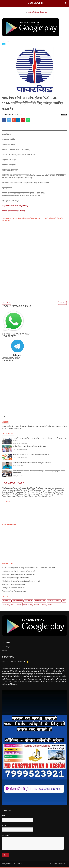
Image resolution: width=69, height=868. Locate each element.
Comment (64, 115)
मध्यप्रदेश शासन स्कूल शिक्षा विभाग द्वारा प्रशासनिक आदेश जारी (19, 572)
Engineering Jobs (40, 602)
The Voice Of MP (35, 3)
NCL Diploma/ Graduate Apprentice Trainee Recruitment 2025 (21, 582)
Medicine (37, 605)
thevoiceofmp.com (60, 865)
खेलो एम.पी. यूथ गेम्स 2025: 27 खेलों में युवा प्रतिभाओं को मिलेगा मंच (31, 456)
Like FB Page (6, 648)
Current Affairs (17, 602)
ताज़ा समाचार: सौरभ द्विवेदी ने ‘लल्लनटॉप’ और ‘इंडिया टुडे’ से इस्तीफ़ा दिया (32, 464)
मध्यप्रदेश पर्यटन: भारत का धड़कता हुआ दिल (13, 586)
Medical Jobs (28, 605)
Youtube (5, 651)
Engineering (29, 602)
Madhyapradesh (16, 605)
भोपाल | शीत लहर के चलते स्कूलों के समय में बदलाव (15, 579)
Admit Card (7, 602)
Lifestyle (6, 605)
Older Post (62, 304)
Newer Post (6, 304)
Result (44, 605)
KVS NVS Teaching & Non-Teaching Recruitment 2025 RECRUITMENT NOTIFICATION (28, 569)
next (4, 418)
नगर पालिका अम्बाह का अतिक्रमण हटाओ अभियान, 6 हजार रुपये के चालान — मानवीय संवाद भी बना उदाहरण (39, 440)
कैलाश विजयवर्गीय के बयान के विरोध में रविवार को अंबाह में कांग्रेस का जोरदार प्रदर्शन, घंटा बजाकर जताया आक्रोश (39, 473)
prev (3, 418)
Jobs (4, 44)
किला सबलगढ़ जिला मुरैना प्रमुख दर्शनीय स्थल (14, 592)
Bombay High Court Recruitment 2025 (14, 589)
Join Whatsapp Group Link (38, 12)
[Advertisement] (34, 287)
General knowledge (54, 602)
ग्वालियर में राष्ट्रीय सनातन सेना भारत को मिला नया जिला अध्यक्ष (30, 447)
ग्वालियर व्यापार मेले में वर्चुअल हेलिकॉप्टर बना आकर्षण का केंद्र (18, 576)
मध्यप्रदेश (50, 605)
